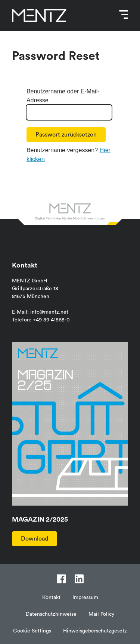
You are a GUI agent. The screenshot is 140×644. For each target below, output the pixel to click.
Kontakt (51, 597)
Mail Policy (101, 614)
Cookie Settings (32, 631)
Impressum (85, 597)
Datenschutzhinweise (51, 614)
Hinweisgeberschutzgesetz (95, 631)
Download (35, 539)
